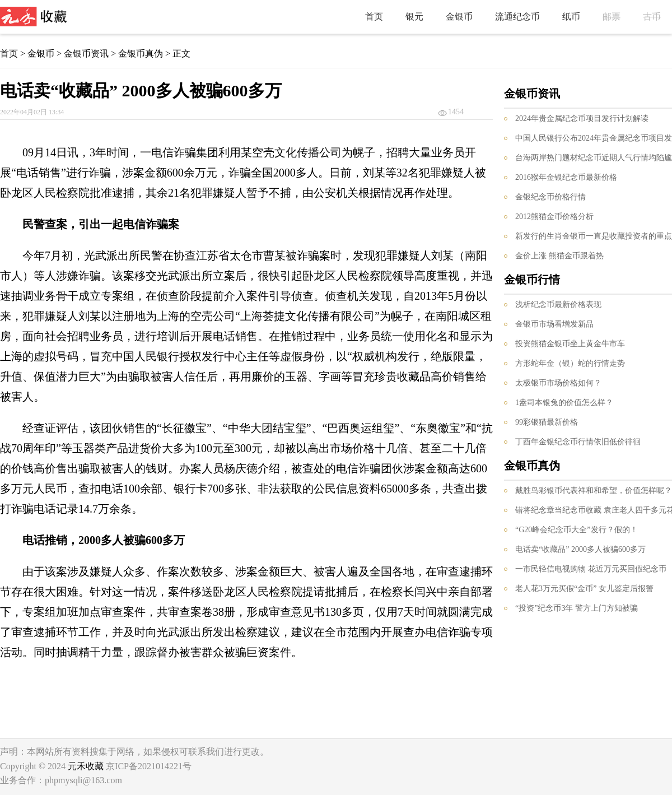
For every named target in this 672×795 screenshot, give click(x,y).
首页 (374, 17)
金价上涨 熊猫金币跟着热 (559, 256)
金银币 (459, 17)
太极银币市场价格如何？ (558, 383)
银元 (414, 17)
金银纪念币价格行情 (550, 197)
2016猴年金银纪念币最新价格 (566, 177)
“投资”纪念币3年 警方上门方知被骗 (577, 608)
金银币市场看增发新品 (554, 324)
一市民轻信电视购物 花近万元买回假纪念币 (591, 569)
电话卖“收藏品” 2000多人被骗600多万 (580, 549)
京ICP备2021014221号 (149, 766)
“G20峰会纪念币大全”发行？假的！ (577, 530)
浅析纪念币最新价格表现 (558, 304)
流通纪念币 (517, 17)
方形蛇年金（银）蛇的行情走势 (570, 363)
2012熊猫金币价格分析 (554, 217)
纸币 (571, 17)
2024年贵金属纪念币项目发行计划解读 (582, 118)
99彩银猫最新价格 (547, 422)
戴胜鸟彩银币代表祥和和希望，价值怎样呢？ (594, 491)
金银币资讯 (86, 54)
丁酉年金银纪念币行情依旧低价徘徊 (578, 442)
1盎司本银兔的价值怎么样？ (564, 403)
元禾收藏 (86, 766)
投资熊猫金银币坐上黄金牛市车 (570, 344)
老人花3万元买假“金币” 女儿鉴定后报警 (584, 589)
